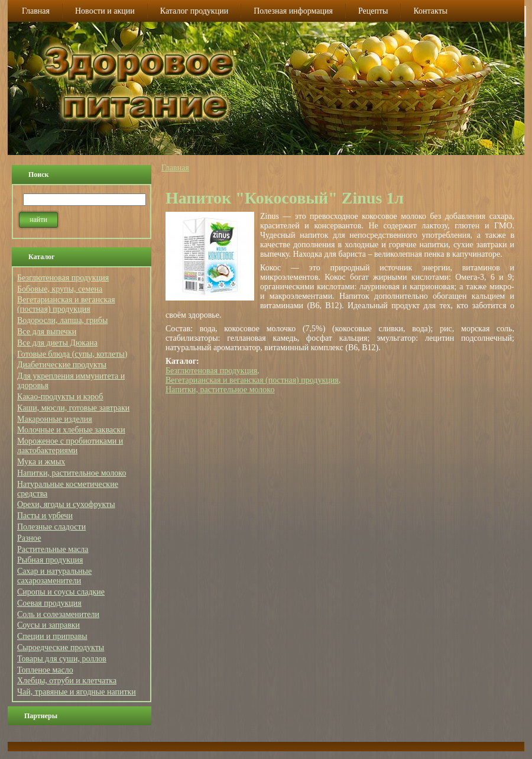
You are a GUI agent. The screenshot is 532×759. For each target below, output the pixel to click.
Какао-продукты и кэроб (60, 397)
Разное (29, 538)
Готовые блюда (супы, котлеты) (72, 354)
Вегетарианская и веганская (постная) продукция (66, 304)
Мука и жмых (41, 462)
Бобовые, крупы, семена (60, 289)
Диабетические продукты (62, 365)
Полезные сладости (51, 527)
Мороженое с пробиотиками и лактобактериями (70, 446)
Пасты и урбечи (45, 516)
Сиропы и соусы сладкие (61, 592)
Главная (175, 168)
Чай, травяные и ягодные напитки (77, 692)
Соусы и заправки (48, 625)
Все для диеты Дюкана (57, 343)
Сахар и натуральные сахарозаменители (54, 576)
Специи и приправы (52, 636)
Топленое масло (45, 670)
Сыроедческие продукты (61, 647)
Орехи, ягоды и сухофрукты (66, 504)
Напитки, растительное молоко (72, 473)
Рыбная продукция (50, 560)
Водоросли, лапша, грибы (62, 320)
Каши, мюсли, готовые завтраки (73, 408)
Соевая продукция (49, 603)
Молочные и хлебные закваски (71, 430)
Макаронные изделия (55, 419)
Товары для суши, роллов (62, 659)
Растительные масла (53, 549)
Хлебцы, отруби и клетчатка (67, 681)
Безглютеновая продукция (63, 278)
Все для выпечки (47, 332)
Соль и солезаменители (58, 614)
